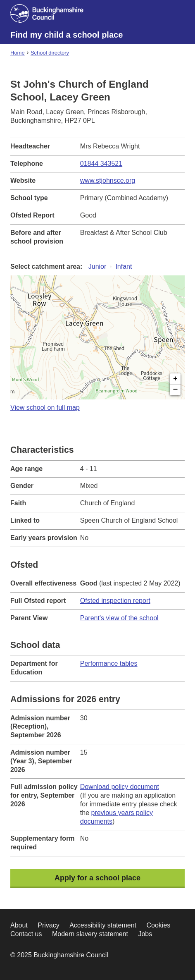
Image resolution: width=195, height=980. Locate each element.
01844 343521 (101, 164)
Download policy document (120, 787)
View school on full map (45, 408)
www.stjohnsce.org (108, 180)
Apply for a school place (97, 878)
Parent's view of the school (119, 618)
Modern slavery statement (90, 934)
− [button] (176, 390)
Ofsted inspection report (115, 601)
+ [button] (175, 379)
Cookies (158, 925)
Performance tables (109, 663)
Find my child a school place (67, 35)
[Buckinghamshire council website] (52, 15)
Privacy (48, 925)
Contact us (26, 934)
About (19, 925)
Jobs (145, 934)
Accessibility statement (103, 925)
